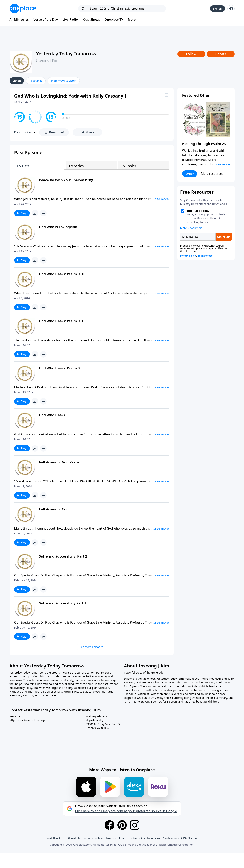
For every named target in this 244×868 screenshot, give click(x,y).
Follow (191, 54)
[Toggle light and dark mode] (231, 9)
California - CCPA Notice (180, 838)
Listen (17, 81)
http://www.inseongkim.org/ (27, 720)
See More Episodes (92, 647)
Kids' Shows (91, 19)
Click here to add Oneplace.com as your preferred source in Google (126, 811)
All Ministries (19, 19)
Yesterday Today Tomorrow (66, 54)
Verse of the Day (46, 19)
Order (190, 174)
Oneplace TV (114, 19)
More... (133, 19)
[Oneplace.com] (23, 9)
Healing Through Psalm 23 (204, 144)
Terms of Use (115, 838)
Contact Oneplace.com (144, 838)
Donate (221, 54)
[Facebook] (110, 825)
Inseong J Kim (47, 60)
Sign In (217, 8)
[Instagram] (135, 825)
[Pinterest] (122, 825)
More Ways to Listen (64, 81)
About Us (74, 838)
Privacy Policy (93, 838)
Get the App (56, 838)
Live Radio (70, 19)
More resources (212, 174)
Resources (36, 81)
